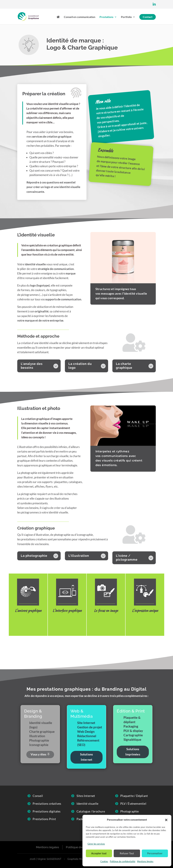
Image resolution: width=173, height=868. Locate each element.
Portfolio (126, 17)
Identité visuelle (28, 623)
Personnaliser (155, 853)
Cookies (104, 861)
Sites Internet (86, 796)
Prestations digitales (47, 811)
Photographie (106, 620)
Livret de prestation (123, 196)
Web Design (67, 620)
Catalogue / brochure (91, 811)
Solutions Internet (87, 757)
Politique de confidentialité (123, 861)
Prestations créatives (47, 804)
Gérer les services (96, 844)
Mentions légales (145, 861)
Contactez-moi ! (87, 648)
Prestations (106, 17)
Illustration (145, 620)
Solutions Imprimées (133, 752)
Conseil (38, 796)
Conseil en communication (80, 17)
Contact (148, 17)
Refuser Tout (127, 853)
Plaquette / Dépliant (134, 796)
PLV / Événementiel (133, 804)
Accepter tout (99, 853)
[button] (166, 820)
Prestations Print (44, 819)
